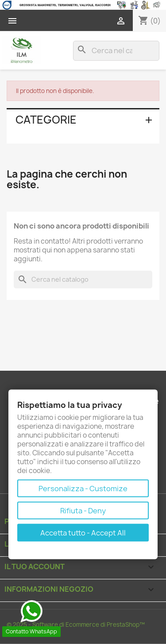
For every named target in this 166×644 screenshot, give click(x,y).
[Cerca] (116, 51)
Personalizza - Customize (83, 489)
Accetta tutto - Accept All (83, 533)
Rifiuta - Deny (83, 511)
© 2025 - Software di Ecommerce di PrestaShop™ (76, 625)
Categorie (46, 120)
